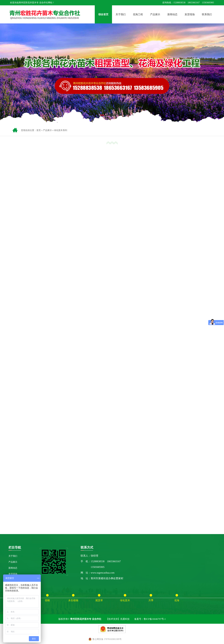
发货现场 (190, 14)
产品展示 (155, 14)
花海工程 (138, 14)
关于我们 (121, 14)
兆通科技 (125, 619)
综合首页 (103, 14)
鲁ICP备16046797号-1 (155, 619)
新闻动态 (172, 14)
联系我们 (207, 14)
